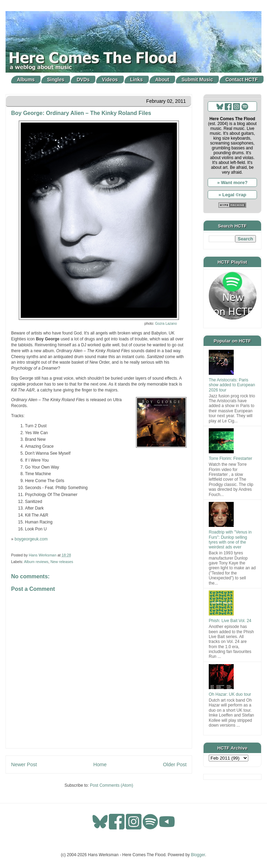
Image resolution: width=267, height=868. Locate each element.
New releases (62, 562)
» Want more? (232, 183)
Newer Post (24, 764)
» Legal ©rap (232, 195)
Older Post (175, 764)
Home (100, 764)
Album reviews (36, 562)
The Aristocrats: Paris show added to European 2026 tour (232, 385)
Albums (26, 80)
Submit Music (197, 80)
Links (136, 80)
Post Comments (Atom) (111, 785)
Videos (110, 80)
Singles (56, 80)
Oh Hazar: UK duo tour (230, 694)
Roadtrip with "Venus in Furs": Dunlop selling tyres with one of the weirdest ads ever (230, 540)
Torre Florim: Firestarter (230, 458)
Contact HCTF (242, 80)
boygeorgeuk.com (31, 539)
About (162, 80)
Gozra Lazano (166, 324)
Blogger (198, 855)
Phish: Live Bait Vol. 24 (230, 621)
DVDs (83, 80)
